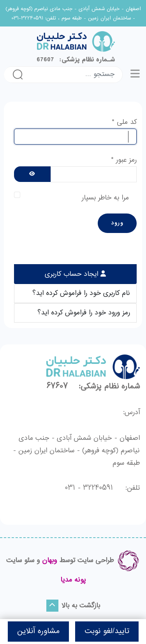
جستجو (18, 74)
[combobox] (75, 75)
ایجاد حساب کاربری (73, 274)
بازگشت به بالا (73, 606)
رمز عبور (124, 160)
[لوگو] (73, 47)
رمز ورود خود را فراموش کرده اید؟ (84, 313)
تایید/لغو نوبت (107, 631)
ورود (117, 223)
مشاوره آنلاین (38, 631)
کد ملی (124, 122)
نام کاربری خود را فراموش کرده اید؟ (81, 293)
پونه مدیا (73, 580)
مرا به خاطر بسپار (105, 198)
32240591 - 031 (89, 488)
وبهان (49, 561)
